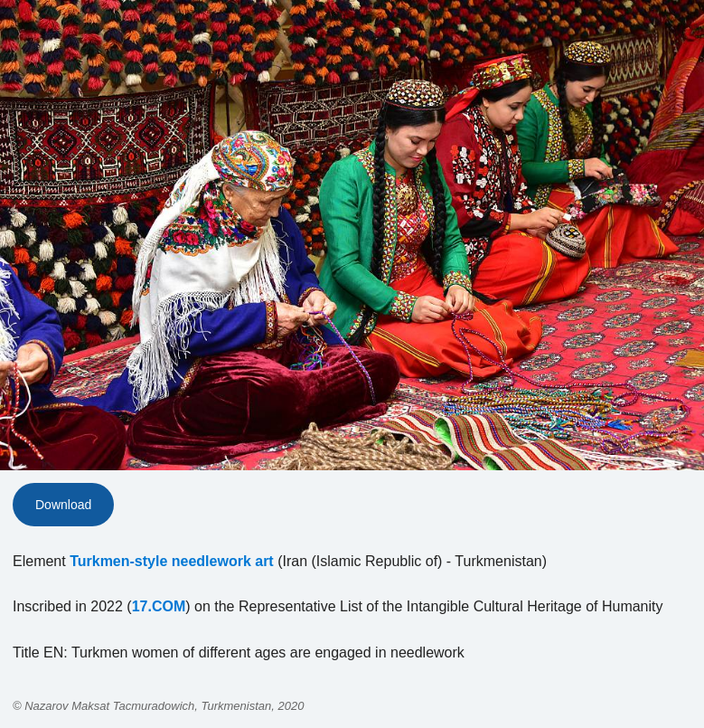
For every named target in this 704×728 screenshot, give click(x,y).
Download (63, 505)
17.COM (159, 606)
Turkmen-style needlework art (172, 561)
